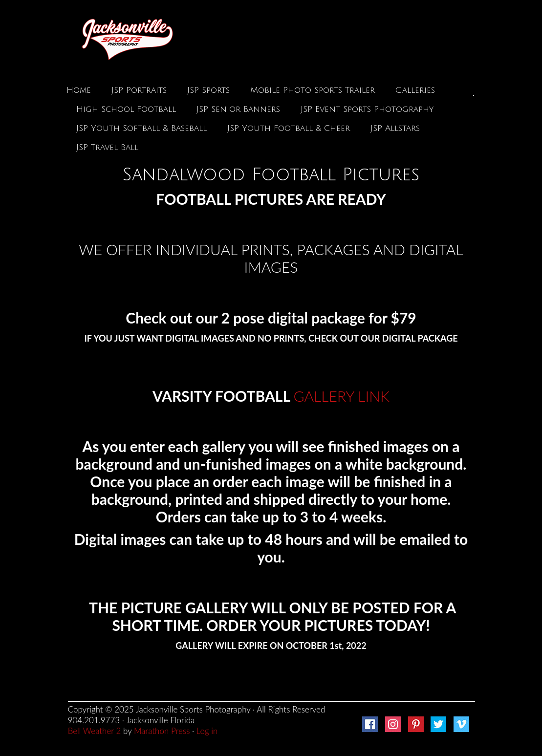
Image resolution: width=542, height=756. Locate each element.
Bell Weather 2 (95, 731)
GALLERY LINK (341, 396)
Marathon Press (162, 731)
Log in (207, 731)
